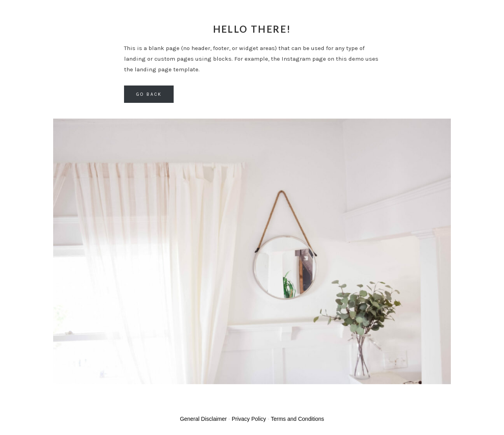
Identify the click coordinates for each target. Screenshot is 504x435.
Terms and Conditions (297, 419)
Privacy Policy (249, 419)
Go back (149, 94)
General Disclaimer (203, 419)
